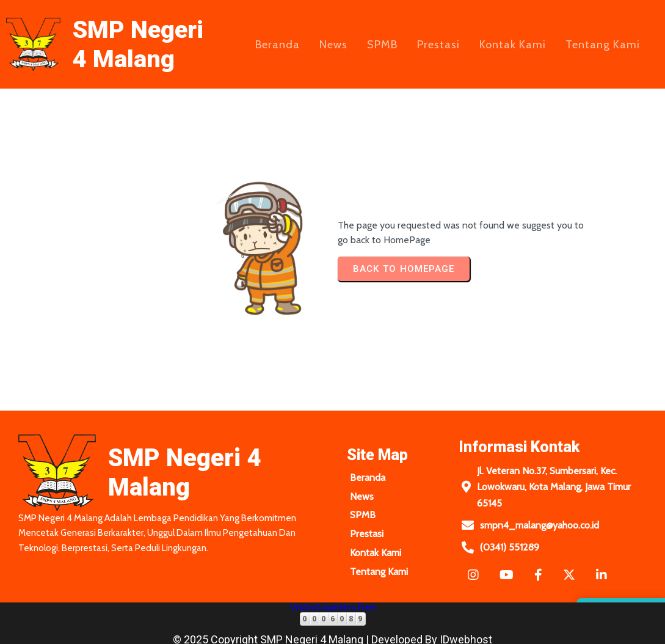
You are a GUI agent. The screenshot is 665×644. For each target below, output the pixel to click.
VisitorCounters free (333, 599)
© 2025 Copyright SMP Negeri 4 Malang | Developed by (306, 631)
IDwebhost (466, 631)
